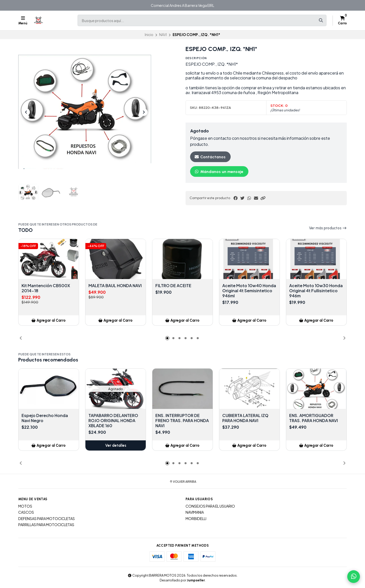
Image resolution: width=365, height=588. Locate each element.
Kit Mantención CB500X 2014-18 (46, 288)
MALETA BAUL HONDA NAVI (115, 286)
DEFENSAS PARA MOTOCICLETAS (47, 518)
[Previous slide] (26, 112)
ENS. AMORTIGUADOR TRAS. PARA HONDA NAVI (314, 418)
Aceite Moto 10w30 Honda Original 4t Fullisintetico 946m (316, 291)
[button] (263, 198)
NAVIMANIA (195, 512)
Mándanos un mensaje (219, 172)
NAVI (163, 35)
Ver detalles (116, 445)
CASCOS (26, 512)
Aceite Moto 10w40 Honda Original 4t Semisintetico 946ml (249, 291)
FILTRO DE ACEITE (173, 286)
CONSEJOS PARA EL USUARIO (210, 506)
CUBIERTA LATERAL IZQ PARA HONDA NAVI (245, 418)
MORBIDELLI (196, 518)
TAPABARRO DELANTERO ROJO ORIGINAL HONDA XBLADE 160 (113, 421)
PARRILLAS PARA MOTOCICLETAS (46, 525)
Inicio (149, 35)
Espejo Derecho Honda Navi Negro (45, 418)
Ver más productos (328, 228)
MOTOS (25, 506)
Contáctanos (210, 157)
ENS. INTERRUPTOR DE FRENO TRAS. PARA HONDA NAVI (182, 421)
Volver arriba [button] (183, 482)
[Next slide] (144, 112)
